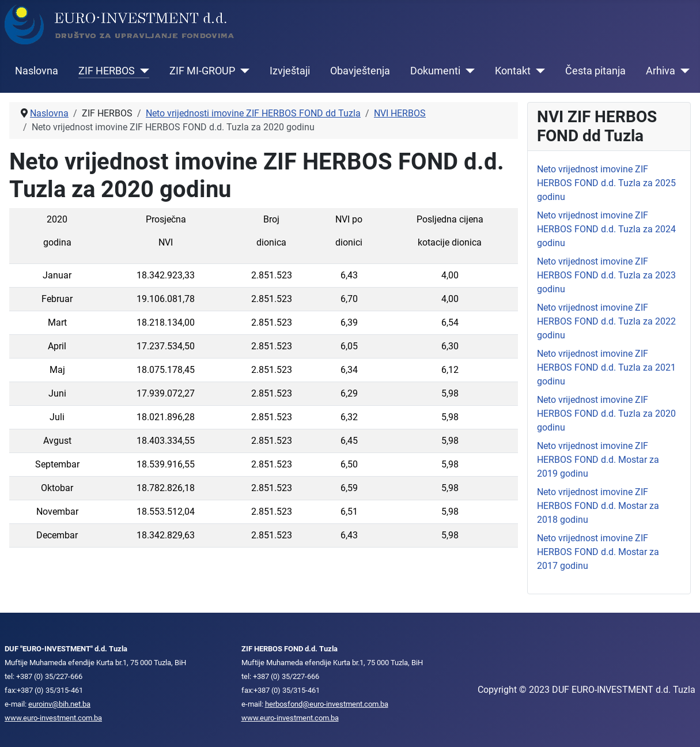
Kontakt (513, 71)
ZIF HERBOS (107, 71)
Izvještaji (290, 71)
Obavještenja (360, 71)
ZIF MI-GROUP (202, 71)
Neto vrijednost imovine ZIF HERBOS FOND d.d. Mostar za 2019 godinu (598, 460)
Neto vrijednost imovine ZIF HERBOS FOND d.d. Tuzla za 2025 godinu (606, 183)
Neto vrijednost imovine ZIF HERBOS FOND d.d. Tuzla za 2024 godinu (606, 229)
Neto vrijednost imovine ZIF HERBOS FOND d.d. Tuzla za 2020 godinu (606, 414)
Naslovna (37, 71)
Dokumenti (435, 71)
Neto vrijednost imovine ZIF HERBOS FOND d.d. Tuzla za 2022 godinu (606, 321)
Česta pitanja (595, 71)
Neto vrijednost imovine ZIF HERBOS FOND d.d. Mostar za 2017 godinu (598, 552)
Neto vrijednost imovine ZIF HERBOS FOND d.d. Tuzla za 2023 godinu (606, 275)
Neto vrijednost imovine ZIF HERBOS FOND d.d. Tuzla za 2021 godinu (606, 367)
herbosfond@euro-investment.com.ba (327, 704)
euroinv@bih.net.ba (59, 704)
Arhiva (661, 71)
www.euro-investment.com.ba (53, 718)
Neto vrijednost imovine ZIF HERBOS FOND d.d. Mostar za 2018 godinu (598, 506)
